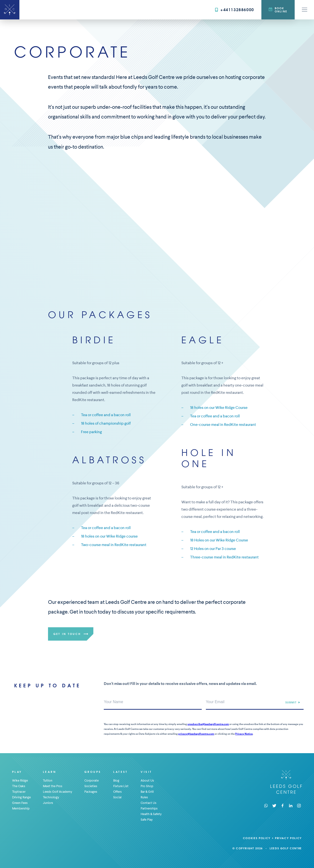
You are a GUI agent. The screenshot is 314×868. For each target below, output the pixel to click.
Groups (93, 772)
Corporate (92, 780)
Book (278, 10)
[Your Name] (153, 702)
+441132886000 (235, 10)
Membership (21, 808)
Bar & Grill (147, 792)
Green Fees (20, 803)
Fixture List (121, 786)
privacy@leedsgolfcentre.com (196, 734)
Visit (146, 772)
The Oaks (19, 786)
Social (117, 797)
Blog (116, 780)
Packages (91, 792)
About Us (147, 780)
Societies (91, 786)
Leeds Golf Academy (58, 792)
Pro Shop (147, 786)
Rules (144, 797)
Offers (117, 792)
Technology (51, 797)
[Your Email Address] (255, 702)
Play (17, 772)
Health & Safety (151, 814)
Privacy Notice (244, 734)
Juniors (48, 803)
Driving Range (21, 797)
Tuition (48, 780)
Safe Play (147, 820)
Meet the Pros (53, 786)
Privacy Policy (288, 838)
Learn (50, 772)
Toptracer (19, 792)
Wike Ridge (20, 780)
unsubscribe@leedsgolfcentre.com (208, 724)
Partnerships (149, 808)
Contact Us (149, 803)
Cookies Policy (257, 838)
